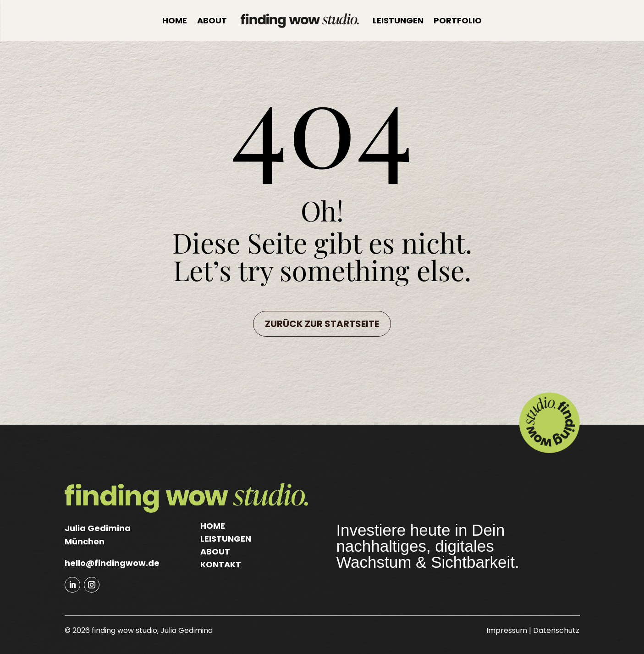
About (212, 20)
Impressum (507, 630)
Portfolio (458, 20)
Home (175, 20)
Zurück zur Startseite (322, 324)
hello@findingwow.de (112, 563)
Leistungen (398, 20)
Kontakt (221, 564)
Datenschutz (556, 630)
